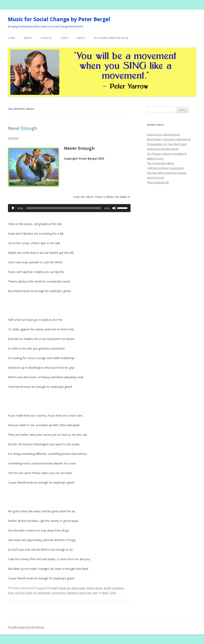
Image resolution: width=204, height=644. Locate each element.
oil (35, 593)
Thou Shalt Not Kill (158, 182)
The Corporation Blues (161, 163)
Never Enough (23, 128)
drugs (99, 588)
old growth (44, 593)
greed (107, 588)
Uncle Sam (85, 593)
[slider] (64, 208)
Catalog (46, 38)
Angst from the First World (163, 149)
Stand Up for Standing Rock (164, 134)
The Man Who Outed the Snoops (167, 173)
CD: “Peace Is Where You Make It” (167, 154)
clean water (78, 588)
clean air (65, 588)
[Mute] (114, 208)
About (81, 38)
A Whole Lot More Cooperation (165, 168)
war (95, 593)
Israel (29, 593)
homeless (118, 588)
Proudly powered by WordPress (26, 627)
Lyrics (64, 38)
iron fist (20, 593)
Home (11, 38)
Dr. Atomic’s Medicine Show (111, 38)
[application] (69, 208)
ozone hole (58, 593)
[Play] (13, 208)
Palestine (72, 593)
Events (28, 38)
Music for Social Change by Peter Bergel (59, 19)
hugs (11, 593)
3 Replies (13, 138)
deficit (90, 588)
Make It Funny (155, 158)
